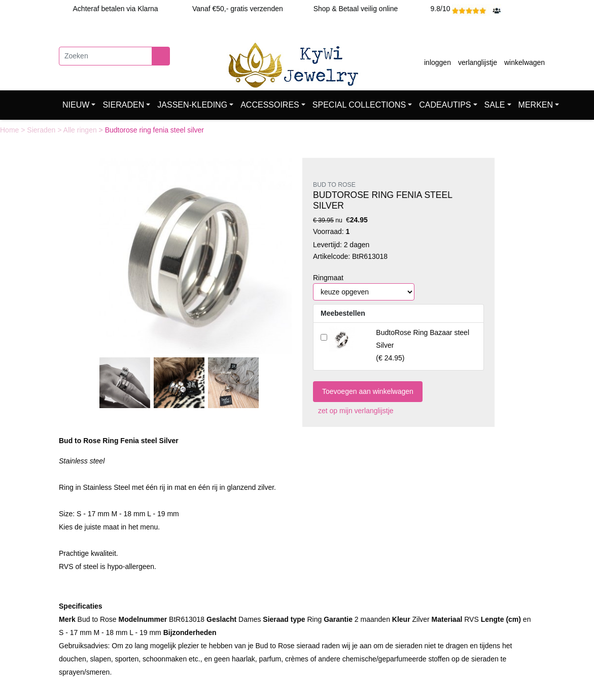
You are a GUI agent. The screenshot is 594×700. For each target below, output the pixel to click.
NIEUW (76, 105)
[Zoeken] (106, 56)
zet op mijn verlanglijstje (353, 411)
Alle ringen (81, 130)
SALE (495, 105)
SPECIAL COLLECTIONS (359, 105)
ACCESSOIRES (270, 105)
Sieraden (42, 130)
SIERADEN (123, 105)
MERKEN (536, 105)
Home (10, 130)
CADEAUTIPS (445, 105)
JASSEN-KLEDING (192, 105)
